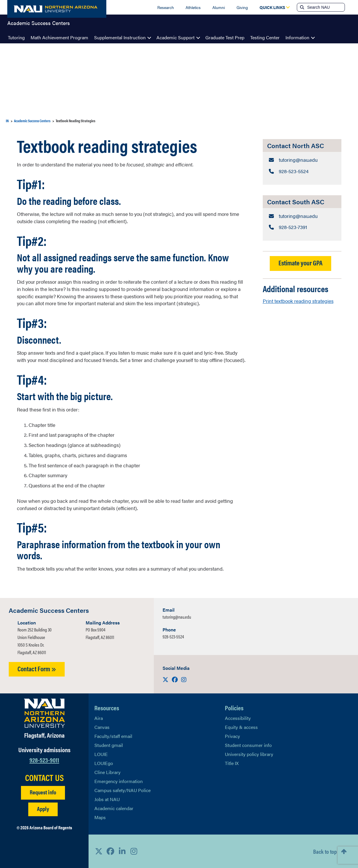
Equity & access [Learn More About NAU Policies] (241, 727)
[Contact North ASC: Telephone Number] (302, 171)
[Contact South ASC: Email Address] (302, 215)
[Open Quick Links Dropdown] (272, 7)
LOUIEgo (104, 763)
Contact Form (37, 669)
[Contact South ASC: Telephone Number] (302, 227)
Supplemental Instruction (120, 37)
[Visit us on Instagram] (184, 679)
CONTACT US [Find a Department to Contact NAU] (44, 778)
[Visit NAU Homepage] (44, 713)
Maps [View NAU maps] (100, 817)
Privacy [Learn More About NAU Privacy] (232, 736)
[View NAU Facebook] (110, 851)
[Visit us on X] (166, 679)
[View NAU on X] (99, 851)
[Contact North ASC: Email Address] (302, 160)
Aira (99, 718)
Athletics (193, 7)
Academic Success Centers (39, 24)
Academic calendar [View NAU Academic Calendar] (114, 808)
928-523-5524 (173, 637)
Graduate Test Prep (225, 37)
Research (166, 7)
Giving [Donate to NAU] (242, 7)
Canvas (102, 727)
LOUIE (101, 754)
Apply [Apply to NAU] (43, 808)
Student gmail (109, 745)
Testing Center (265, 37)
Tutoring (16, 37)
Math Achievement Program (59, 37)
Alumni (219, 7)
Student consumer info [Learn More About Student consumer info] (248, 745)
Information (297, 37)
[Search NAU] (325, 7)
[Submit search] (301, 7)
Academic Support (176, 37)
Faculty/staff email (113, 736)
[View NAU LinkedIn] (122, 851)
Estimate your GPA (300, 262)
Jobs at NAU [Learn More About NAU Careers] (107, 799)
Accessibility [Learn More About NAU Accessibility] (238, 718)
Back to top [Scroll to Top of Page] (325, 851)
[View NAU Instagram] (134, 851)
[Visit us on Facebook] (175, 679)
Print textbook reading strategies (298, 300)
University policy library (249, 754)
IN (7, 121)
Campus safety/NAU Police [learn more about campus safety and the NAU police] (122, 790)
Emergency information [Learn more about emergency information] (119, 781)
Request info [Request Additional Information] (43, 792)
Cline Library (107, 772)
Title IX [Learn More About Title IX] (232, 763)
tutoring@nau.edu (177, 617)
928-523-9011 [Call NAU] (44, 760)
